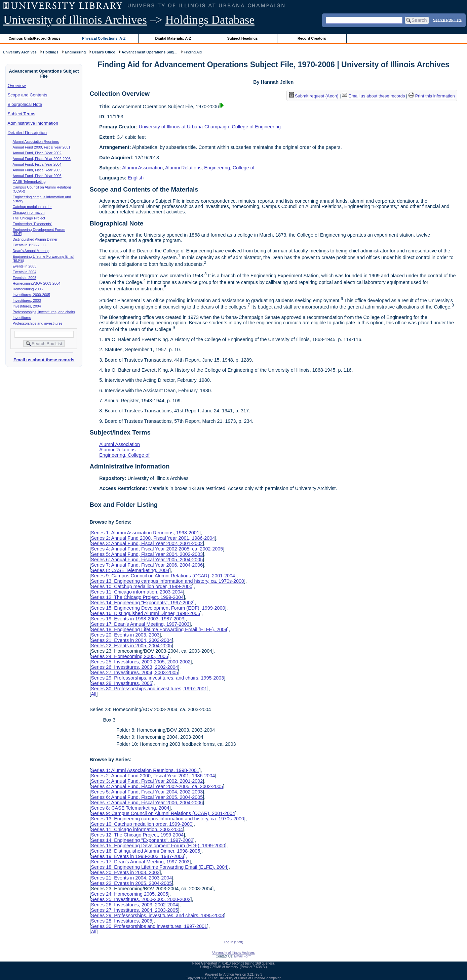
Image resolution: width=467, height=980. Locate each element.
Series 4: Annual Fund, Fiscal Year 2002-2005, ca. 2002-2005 (157, 549)
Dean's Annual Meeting (31, 251)
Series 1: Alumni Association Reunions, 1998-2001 (145, 533)
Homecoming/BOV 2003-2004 (37, 283)
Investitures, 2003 (27, 300)
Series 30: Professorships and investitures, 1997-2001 (149, 689)
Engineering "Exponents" (33, 224)
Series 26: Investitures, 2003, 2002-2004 (134, 667)
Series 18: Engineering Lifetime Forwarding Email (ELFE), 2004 (159, 629)
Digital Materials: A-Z (173, 38)
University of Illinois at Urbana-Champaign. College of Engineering (210, 127)
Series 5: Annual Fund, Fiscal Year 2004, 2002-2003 (147, 554)
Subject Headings (243, 38)
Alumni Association (142, 168)
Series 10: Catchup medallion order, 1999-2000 (142, 586)
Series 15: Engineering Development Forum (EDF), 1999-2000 (158, 608)
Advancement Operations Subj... (150, 52)
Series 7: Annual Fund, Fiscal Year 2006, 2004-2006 (147, 565)
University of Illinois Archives (75, 20)
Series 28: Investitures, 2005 (121, 683)
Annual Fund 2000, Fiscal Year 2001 (42, 147)
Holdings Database (210, 20)
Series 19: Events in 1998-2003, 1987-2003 (138, 619)
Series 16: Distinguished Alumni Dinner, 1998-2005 (145, 613)
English (136, 178)
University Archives (20, 52)
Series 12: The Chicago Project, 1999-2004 (137, 597)
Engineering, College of (229, 168)
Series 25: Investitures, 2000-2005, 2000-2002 (141, 662)
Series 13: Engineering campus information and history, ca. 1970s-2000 (167, 581)
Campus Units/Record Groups (35, 38)
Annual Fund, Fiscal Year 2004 (37, 164)
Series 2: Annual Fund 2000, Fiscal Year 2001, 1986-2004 (153, 538)
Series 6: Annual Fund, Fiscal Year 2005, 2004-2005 (147, 560)
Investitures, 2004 (27, 306)
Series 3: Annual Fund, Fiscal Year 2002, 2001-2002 (147, 543)
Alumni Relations (183, 168)
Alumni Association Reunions (36, 141)
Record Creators (312, 38)
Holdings (51, 52)
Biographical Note (25, 104)
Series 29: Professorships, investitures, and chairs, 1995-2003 (157, 678)
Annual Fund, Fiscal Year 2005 (37, 170)
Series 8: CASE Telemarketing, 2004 (130, 570)
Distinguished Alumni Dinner (35, 239)
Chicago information (29, 212)
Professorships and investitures (38, 323)
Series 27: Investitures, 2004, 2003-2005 (134, 672)
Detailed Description (27, 133)
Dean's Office (104, 52)
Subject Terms (22, 114)
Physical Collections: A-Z (104, 38)
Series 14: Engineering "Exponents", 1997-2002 (142, 603)
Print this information (432, 96)
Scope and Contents (28, 95)
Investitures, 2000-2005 (31, 295)
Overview (17, 86)
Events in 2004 (25, 272)
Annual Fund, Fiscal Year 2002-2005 (42, 159)
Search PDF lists (447, 20)
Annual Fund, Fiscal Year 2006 (37, 176)
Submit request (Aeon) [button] (314, 96)
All (93, 694)
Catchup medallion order (32, 207)
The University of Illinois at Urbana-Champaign (247, 978)
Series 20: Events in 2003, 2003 (125, 635)
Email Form (243, 956)
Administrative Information (33, 123)
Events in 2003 (25, 266)
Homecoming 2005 (28, 289)
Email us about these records (44, 360)
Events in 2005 (25, 278)
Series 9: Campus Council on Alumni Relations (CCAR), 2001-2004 (163, 576)
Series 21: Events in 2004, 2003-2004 (131, 640)
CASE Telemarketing (29, 181)
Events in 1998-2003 (29, 245)
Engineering (75, 52)
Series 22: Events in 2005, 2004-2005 (131, 646)
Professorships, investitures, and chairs (44, 312)
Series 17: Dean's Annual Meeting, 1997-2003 (140, 624)
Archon (229, 974)
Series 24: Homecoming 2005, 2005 (129, 656)
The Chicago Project (29, 218)
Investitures (22, 318)
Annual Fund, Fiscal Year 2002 (37, 153)
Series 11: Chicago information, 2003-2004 (137, 592)
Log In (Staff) (234, 942)
